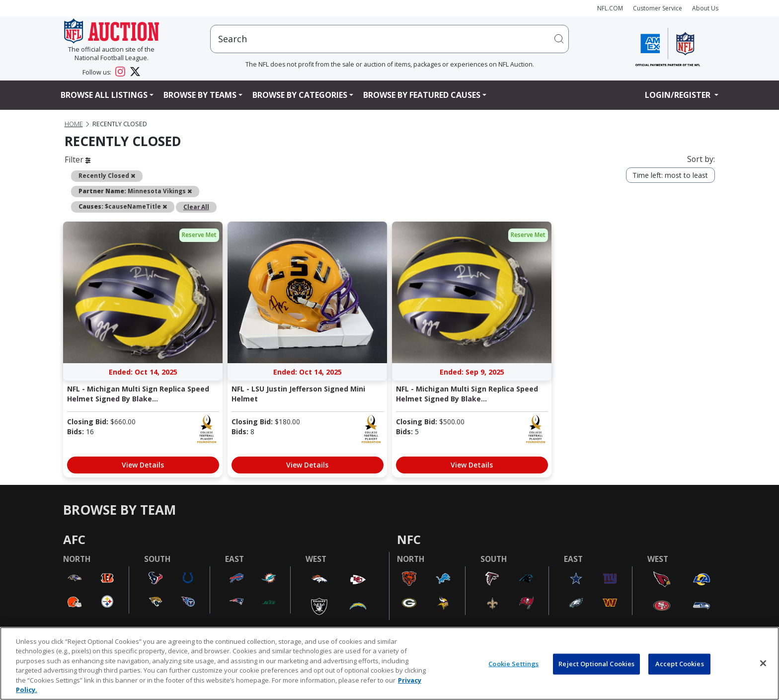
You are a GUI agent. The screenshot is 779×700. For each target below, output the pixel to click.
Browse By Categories (300, 95)
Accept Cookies (680, 664)
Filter (78, 159)
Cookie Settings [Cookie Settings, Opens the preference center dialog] (513, 664)
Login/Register (679, 95)
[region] (389, 663)
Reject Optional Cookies (596, 664)
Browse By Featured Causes (422, 95)
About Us (705, 8)
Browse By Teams (200, 95)
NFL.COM (610, 8)
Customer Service (658, 8)
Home (74, 124)
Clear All (196, 207)
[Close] (763, 663)
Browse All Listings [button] (104, 95)
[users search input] (389, 39)
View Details (143, 465)
